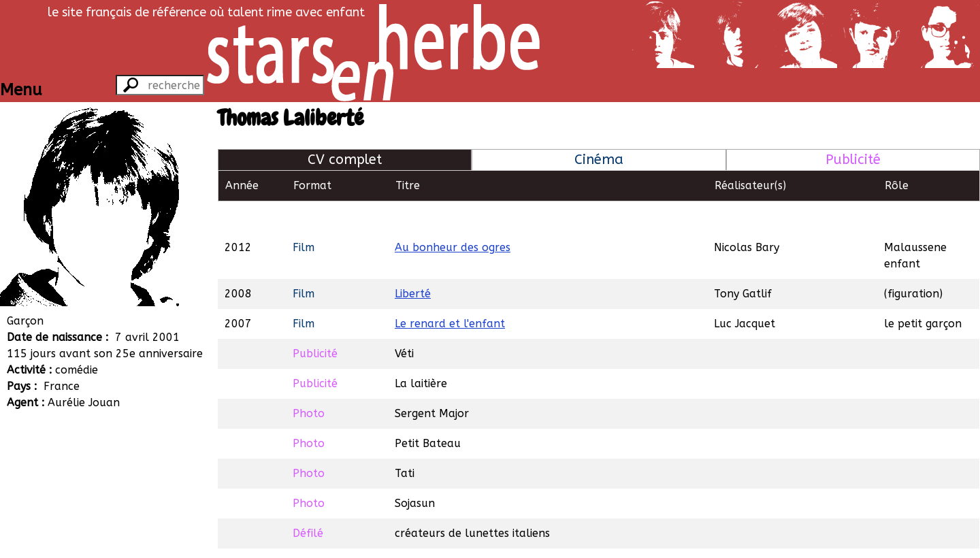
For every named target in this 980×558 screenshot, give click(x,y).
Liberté (413, 262)
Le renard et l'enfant (450, 292)
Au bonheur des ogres (453, 216)
